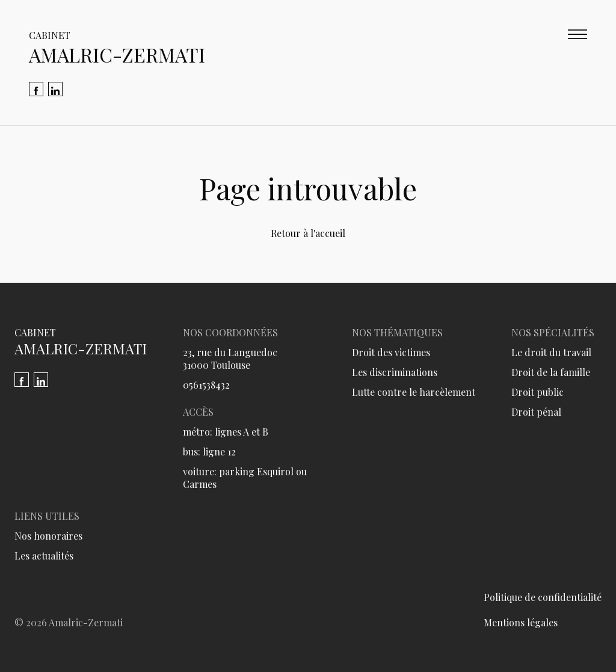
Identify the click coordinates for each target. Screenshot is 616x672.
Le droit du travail (551, 352)
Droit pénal (536, 412)
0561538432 (206, 385)
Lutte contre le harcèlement (414, 392)
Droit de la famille (551, 372)
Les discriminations (395, 372)
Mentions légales (521, 622)
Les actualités (44, 556)
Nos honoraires (48, 536)
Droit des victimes (391, 352)
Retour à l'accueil (308, 233)
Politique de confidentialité (543, 597)
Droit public (537, 392)
